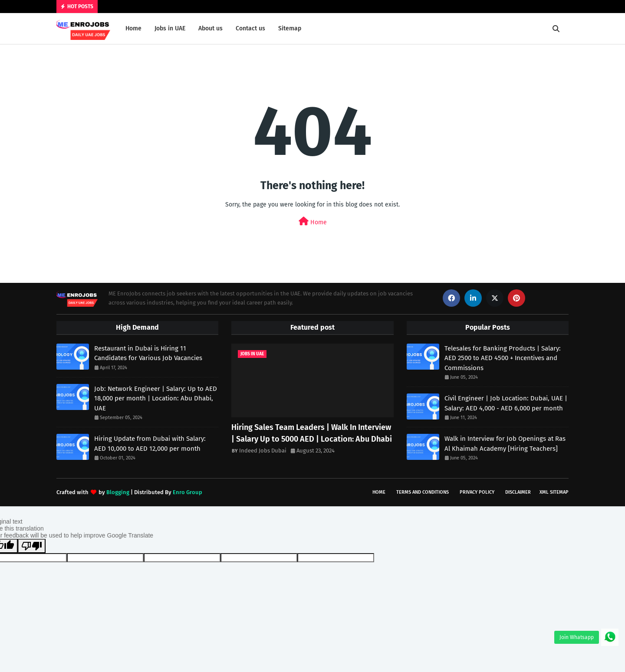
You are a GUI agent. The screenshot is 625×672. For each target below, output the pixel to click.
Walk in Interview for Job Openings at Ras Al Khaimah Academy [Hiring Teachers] (505, 444)
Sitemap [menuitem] (290, 28)
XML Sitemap (554, 492)
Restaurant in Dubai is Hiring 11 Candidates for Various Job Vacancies (148, 353)
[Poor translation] (32, 546)
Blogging (118, 492)
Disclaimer (518, 492)
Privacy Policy (477, 492)
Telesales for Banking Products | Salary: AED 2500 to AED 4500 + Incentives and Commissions (503, 358)
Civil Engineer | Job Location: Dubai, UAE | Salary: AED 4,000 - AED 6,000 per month (506, 403)
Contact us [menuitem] (250, 28)
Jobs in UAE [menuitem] (170, 28)
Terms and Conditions (423, 492)
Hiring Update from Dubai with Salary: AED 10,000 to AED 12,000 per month (150, 444)
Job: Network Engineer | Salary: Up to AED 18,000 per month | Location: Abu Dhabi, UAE (156, 398)
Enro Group (187, 492)
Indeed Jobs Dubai (263, 451)
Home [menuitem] (133, 28)
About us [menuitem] (211, 28)
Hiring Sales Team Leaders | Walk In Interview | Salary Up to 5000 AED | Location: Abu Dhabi (312, 433)
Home (313, 221)
